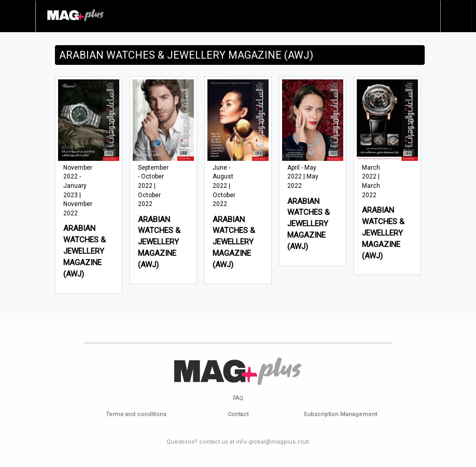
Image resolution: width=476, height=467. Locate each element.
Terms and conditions (136, 414)
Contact (238, 414)
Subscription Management (340, 414)
